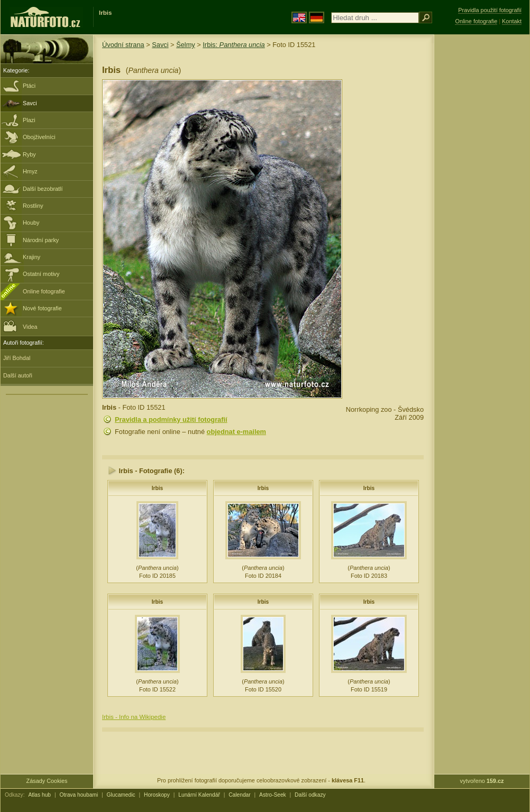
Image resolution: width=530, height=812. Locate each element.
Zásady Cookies (47, 781)
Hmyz (30, 171)
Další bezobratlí (43, 189)
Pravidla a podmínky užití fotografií (171, 419)
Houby (31, 223)
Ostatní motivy (41, 274)
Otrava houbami (79, 795)
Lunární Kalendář (199, 795)
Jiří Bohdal (17, 358)
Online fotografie (44, 291)
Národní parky (41, 240)
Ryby (29, 154)
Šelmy (186, 45)
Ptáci (29, 86)
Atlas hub (39, 795)
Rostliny (33, 206)
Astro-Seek (273, 795)
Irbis (158, 488)
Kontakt (512, 21)
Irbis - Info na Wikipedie (134, 717)
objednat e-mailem (236, 432)
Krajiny (31, 257)
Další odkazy (310, 795)
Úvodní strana (123, 45)
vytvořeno (482, 781)
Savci (30, 103)
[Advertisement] (482, 204)
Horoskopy (157, 795)
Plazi (29, 120)
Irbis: (234, 45)
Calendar (240, 795)
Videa (20, 326)
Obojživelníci (39, 137)
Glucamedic (121, 795)
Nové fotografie (42, 308)
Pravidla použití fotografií (490, 10)
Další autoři (18, 375)
